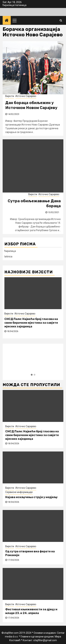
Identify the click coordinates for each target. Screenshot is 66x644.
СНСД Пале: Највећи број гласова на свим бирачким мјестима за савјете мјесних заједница (31, 323)
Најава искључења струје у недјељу (31, 497)
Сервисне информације (19, 492)
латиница (21, 5)
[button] (32, 375)
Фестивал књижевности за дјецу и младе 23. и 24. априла (31, 611)
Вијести (10, 96)
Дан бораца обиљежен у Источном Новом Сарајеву (31, 105)
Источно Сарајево (26, 96)
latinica (8, 257)
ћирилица (8, 5)
